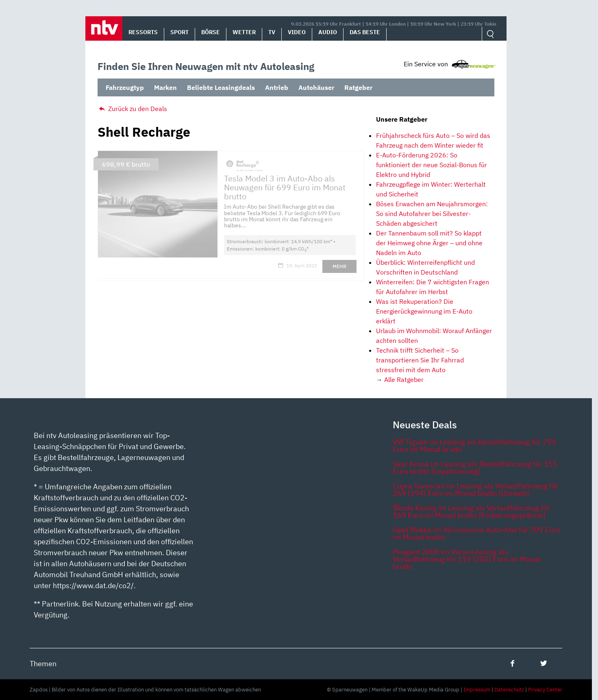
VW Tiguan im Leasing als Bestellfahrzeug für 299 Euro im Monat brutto (474, 446)
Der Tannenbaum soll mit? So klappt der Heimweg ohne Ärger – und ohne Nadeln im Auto (429, 243)
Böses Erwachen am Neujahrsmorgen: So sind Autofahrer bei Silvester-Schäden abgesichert (432, 214)
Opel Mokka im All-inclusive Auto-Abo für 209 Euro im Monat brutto (476, 533)
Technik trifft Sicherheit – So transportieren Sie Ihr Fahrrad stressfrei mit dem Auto (420, 360)
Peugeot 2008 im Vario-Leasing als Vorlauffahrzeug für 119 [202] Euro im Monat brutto (467, 559)
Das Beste (365, 32)
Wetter (244, 32)
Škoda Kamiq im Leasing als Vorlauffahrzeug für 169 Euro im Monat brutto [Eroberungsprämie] (471, 511)
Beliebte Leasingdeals (221, 87)
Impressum (477, 690)
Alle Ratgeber (404, 379)
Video (297, 32)
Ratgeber (358, 87)
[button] (104, 28)
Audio (328, 32)
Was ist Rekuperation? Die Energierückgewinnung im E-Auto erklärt (424, 311)
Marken (165, 87)
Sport (179, 32)
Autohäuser (316, 87)
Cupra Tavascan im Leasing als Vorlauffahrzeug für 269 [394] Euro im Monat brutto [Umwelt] (476, 490)
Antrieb (277, 87)
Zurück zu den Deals (132, 109)
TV (272, 32)
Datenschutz (509, 690)
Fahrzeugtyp (125, 87)
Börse (211, 32)
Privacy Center (545, 690)
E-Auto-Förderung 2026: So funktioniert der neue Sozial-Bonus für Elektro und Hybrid (432, 165)
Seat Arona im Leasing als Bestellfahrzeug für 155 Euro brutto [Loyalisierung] (475, 468)
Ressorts (143, 32)
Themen (43, 664)
